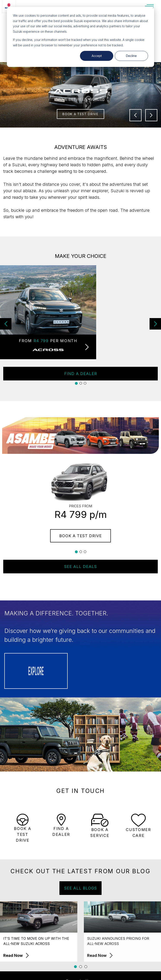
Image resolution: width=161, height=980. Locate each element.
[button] (155, 324)
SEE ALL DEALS (80, 567)
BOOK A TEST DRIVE (80, 114)
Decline (131, 56)
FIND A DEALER (81, 374)
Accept (97, 56)
